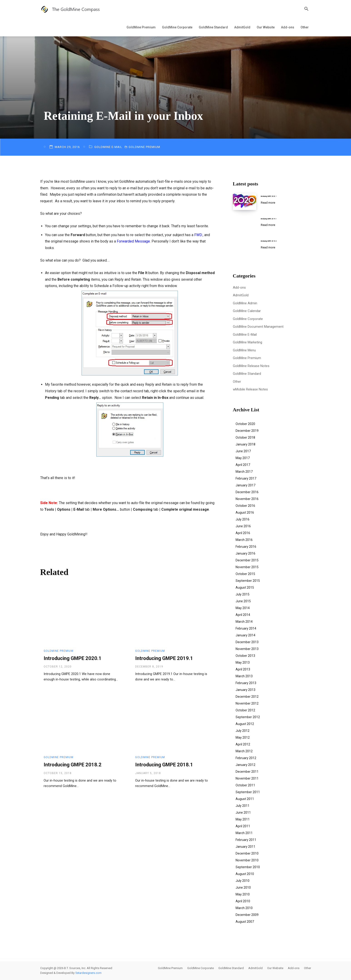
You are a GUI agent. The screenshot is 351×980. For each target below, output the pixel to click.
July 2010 (243, 881)
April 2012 (243, 744)
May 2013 (243, 662)
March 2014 (244, 622)
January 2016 (245, 553)
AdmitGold (242, 27)
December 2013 (247, 642)
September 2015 (248, 581)
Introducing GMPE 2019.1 (164, 658)
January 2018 (245, 444)
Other (305, 27)
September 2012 (248, 717)
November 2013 (247, 649)
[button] (306, 9)
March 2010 (244, 908)
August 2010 (245, 874)
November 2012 (247, 703)
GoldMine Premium (141, 27)
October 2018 (245, 437)
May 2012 (243, 737)
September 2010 (248, 867)
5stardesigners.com (88, 973)
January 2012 (245, 765)
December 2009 (247, 915)
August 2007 (245, 922)
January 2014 (245, 635)
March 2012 (244, 751)
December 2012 (247, 697)
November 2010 (247, 860)
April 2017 (243, 465)
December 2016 (247, 492)
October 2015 (245, 574)
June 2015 (243, 601)
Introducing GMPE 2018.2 (73, 765)
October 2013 (245, 656)
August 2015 (245, 587)
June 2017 (243, 451)
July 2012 (243, 731)
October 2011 (245, 785)
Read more (268, 203)
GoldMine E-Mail (109, 147)
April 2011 (243, 826)
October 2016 (245, 506)
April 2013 (243, 669)
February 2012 (246, 758)
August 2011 (245, 799)
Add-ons (288, 27)
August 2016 (245, 512)
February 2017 (246, 478)
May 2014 (243, 608)
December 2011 (247, 772)
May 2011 (243, 819)
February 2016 (246, 547)
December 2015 (247, 560)
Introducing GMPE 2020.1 (73, 658)
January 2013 (245, 690)
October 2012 (245, 710)
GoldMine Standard (213, 27)
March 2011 (244, 833)
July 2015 (243, 594)
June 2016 (243, 526)
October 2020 (245, 424)
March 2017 (244, 472)
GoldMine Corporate (177, 27)
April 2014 (243, 615)
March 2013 (244, 676)
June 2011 (243, 812)
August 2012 (245, 724)
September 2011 (248, 792)
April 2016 (243, 533)
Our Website (266, 27)
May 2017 (243, 458)
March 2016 (244, 540)
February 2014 (246, 628)
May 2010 (243, 894)
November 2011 (247, 778)
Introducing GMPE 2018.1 (164, 765)
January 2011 (245, 847)
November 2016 (247, 499)
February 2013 (246, 683)
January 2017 (245, 485)
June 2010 (243, 887)
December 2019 (247, 431)
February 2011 (246, 840)
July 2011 (243, 806)
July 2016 (243, 519)
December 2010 (247, 853)
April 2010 (243, 901)
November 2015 (247, 567)
